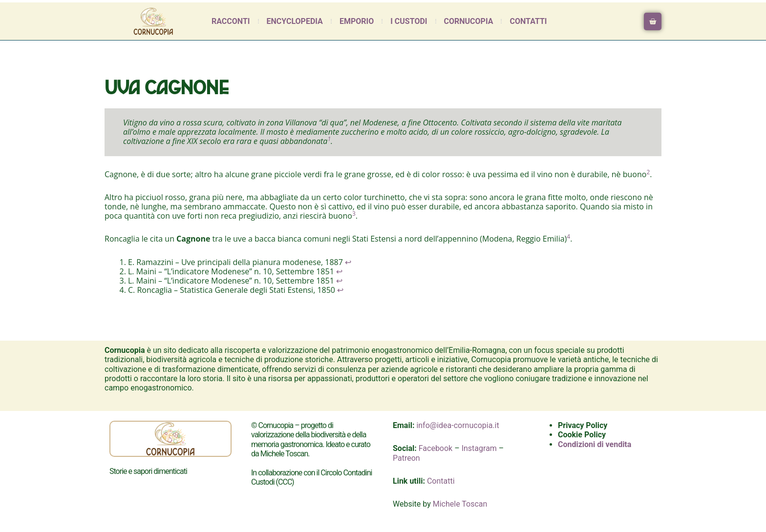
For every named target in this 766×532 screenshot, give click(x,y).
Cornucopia (469, 21)
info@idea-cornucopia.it (457, 425)
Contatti (528, 21)
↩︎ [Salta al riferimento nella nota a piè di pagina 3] (339, 281)
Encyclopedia (295, 21)
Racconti (231, 21)
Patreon (406, 458)
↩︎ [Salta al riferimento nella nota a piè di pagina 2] (339, 271)
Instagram (479, 448)
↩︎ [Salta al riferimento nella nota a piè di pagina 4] (340, 290)
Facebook (436, 448)
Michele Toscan (460, 504)
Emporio (357, 21)
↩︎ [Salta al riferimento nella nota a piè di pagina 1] (348, 262)
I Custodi (409, 21)
